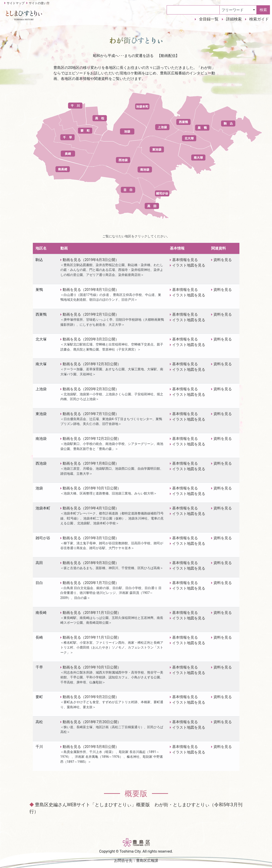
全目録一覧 (209, 19)
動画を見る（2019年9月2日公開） (91, 697)
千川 (39, 747)
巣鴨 (39, 290)
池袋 (39, 488)
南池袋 (41, 439)
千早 (39, 667)
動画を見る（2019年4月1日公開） (91, 508)
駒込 (39, 260)
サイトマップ (16, 3)
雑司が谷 (43, 538)
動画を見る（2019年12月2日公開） (92, 439)
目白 (39, 583)
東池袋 (41, 414)
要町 (39, 697)
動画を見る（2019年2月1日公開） (91, 314)
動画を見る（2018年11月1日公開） (92, 613)
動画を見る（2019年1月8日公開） (91, 463)
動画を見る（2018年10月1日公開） (92, 488)
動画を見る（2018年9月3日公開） (91, 563)
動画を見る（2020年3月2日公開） (91, 339)
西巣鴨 (41, 314)
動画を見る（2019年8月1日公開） (91, 290)
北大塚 (41, 339)
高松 (39, 722)
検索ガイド (259, 19)
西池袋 (41, 463)
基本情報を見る (185, 260)
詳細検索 (234, 19)
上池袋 (41, 389)
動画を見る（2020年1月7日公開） (91, 583)
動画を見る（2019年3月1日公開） (91, 538)
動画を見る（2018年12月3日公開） (92, 364)
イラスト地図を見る (189, 265)
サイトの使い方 (39, 3)
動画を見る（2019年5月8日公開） (91, 747)
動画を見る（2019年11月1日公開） (92, 637)
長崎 (39, 637)
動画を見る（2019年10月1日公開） (92, 667)
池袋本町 (43, 508)
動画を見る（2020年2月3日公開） (91, 389)
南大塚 (41, 364)
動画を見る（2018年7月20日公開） (92, 722)
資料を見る (223, 260)
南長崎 (41, 613)
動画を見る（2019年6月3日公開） (91, 260)
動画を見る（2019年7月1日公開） (91, 414)
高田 (39, 563)
